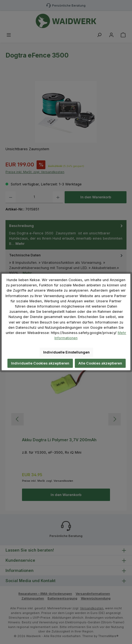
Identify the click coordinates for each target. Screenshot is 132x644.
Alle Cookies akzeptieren (100, 363)
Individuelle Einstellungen (66, 352)
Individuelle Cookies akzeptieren (40, 363)
